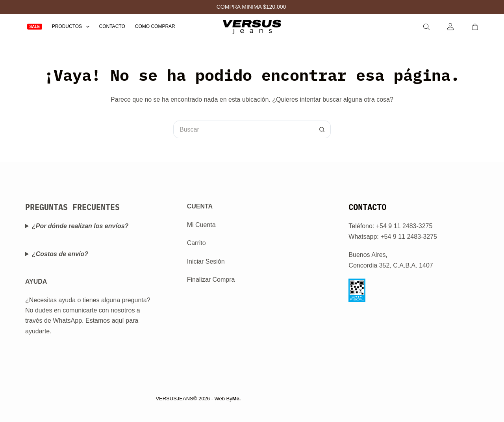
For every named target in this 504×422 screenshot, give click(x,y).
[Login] (451, 27)
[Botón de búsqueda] (322, 129)
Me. (237, 399)
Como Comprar (155, 26)
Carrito (196, 243)
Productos (72, 27)
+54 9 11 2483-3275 (409, 237)
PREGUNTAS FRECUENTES (72, 207)
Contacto (112, 26)
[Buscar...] (243, 129)
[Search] (426, 27)
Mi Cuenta (201, 225)
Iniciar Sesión (206, 261)
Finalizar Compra (211, 280)
